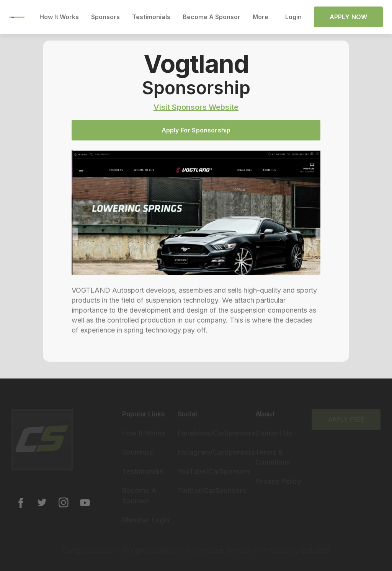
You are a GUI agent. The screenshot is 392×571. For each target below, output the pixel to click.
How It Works (59, 17)
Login (293, 17)
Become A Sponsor (212, 17)
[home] (17, 17)
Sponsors (105, 17)
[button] (263, 17)
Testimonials (151, 17)
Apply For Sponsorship (196, 130)
